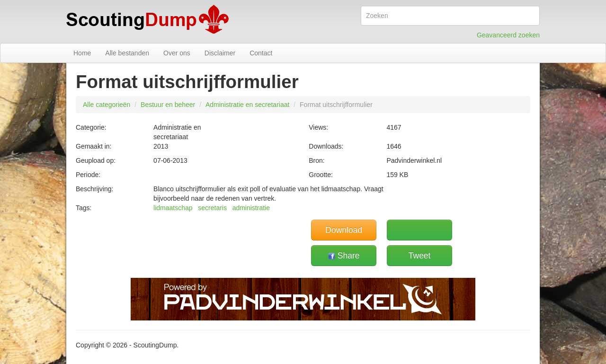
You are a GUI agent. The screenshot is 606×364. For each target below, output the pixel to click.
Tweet (420, 256)
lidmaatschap (173, 208)
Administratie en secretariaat (247, 105)
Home (82, 53)
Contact (261, 53)
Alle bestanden (127, 53)
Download (344, 230)
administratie (251, 208)
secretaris (212, 208)
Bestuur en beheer (168, 105)
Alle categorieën (107, 105)
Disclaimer (220, 53)
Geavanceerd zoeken (508, 35)
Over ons (177, 53)
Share (344, 256)
